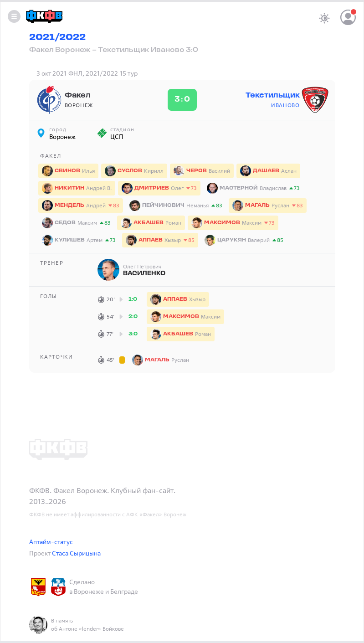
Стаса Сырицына (76, 553)
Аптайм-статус (51, 542)
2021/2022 (57, 38)
